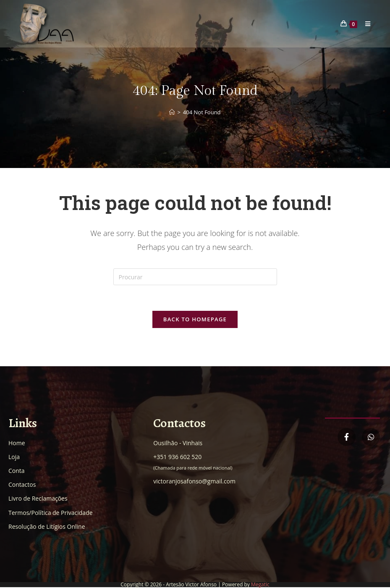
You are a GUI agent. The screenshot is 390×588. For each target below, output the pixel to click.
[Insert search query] (195, 277)
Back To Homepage (195, 319)
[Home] (172, 112)
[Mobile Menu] (365, 24)
